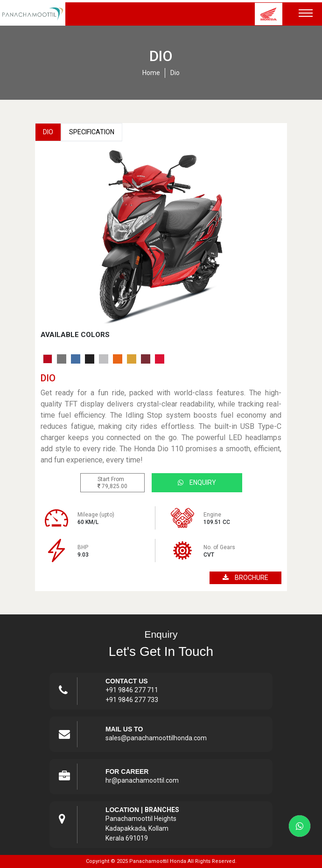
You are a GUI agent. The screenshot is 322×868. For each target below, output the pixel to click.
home (151, 73)
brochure (245, 578)
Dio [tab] (48, 132)
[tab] (48, 359)
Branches (162, 810)
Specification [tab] (92, 132)
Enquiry (197, 482)
